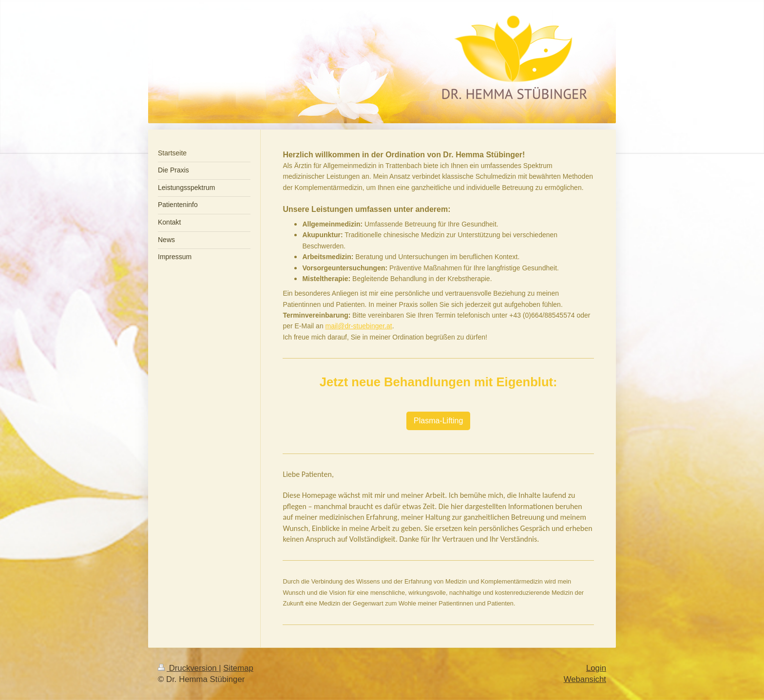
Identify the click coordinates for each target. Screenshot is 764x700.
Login (596, 668)
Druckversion (188, 668)
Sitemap (238, 668)
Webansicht (585, 679)
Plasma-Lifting (438, 421)
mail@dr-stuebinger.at (359, 326)
